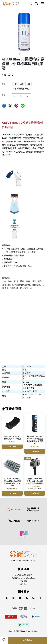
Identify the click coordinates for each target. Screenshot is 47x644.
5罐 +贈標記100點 (21, 89)
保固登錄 (27, 631)
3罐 (29, 84)
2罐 (22, 84)
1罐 (15, 84)
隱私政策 (12, 631)
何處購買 (24, 581)
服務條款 (24, 584)
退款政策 (20, 631)
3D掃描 (17, 135)
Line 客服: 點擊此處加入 (23, 575)
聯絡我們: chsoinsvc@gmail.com (23, 578)
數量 (4, 84)
